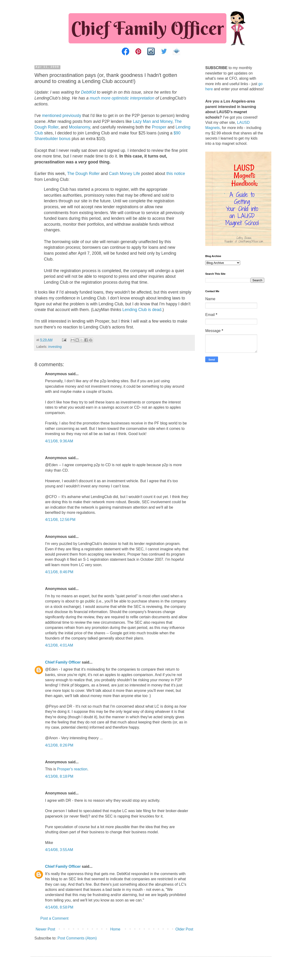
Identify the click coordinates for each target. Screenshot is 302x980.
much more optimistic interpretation (122, 98)
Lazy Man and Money (153, 121)
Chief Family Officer (63, 662)
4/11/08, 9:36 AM (59, 441)
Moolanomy (80, 127)
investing (55, 347)
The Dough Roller (84, 174)
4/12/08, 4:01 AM (59, 645)
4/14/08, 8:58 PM (59, 907)
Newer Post (45, 929)
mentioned (52, 116)
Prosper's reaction (72, 769)
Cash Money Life (125, 174)
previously (72, 116)
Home (115, 929)
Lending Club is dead (142, 310)
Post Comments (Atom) (77, 938)
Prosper (159, 127)
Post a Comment (54, 918)
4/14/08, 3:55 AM (59, 850)
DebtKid (89, 92)
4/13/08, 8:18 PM (59, 776)
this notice (176, 174)
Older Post (184, 929)
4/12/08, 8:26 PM (59, 745)
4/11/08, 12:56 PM (60, 520)
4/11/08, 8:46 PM (59, 572)
